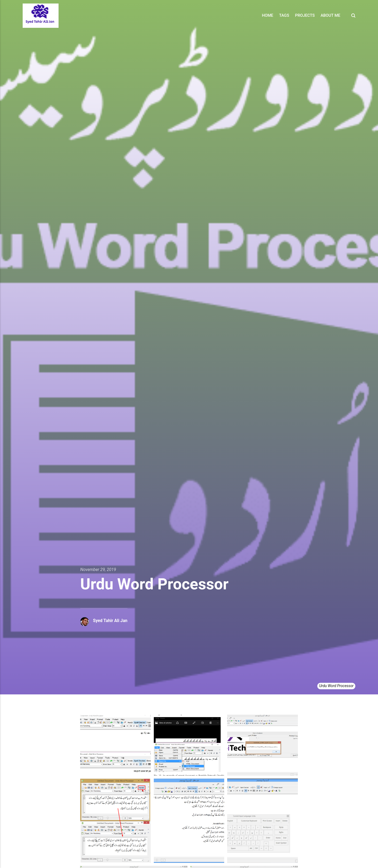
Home (268, 15)
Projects (305, 15)
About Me (330, 15)
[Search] (352, 16)
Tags (284, 15)
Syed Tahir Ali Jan (110, 621)
